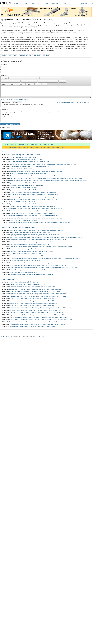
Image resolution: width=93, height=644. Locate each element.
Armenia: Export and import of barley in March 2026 (24, 282)
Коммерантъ (8, 27)
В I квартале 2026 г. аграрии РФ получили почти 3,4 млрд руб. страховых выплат (33, 195)
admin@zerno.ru (40, 336)
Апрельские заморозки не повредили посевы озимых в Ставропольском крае (32, 197)
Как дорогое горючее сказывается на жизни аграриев (25, 254)
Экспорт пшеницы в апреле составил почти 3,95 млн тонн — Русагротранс (32, 211)
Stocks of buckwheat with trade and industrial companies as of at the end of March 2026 (34, 291)
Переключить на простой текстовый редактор (14, 99)
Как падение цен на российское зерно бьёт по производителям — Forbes (31, 251)
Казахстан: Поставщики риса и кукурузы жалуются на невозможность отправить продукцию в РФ (38, 230)
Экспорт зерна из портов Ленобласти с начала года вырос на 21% (29, 166)
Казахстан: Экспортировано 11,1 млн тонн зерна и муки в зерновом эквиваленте (33, 216)
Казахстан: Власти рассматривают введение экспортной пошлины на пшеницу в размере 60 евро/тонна (40, 246)
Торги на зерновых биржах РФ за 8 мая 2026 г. (23, 183)
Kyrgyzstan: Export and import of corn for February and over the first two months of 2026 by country (38, 294)
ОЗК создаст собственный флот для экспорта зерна (25, 261)
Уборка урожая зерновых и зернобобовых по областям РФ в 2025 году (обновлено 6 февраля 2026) (33, 147)
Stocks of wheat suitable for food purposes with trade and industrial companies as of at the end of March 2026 (41, 320)
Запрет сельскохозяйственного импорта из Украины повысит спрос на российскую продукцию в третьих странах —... (44, 268)
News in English (8, 279)
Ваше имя (4, 65)
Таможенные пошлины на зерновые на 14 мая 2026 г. (26, 185)
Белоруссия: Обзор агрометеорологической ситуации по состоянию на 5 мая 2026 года (35, 209)
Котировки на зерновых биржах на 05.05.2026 (23, 220)
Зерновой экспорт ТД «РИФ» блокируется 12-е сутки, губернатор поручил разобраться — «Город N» (39, 240)
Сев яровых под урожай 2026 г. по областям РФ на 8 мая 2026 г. (28, 173)
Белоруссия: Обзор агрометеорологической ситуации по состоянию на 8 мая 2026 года (35, 171)
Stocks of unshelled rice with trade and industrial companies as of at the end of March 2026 (35, 289)
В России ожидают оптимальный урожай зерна (23, 272)
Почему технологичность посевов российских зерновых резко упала (30, 232)
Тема (2, 70)
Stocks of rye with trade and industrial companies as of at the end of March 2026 (32, 301)
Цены (27, 3)
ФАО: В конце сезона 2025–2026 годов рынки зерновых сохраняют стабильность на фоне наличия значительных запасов (46, 178)
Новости (18, 3)
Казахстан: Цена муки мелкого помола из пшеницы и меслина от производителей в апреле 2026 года (40, 223)
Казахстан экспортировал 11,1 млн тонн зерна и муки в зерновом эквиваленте (33, 213)
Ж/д (65, 3)
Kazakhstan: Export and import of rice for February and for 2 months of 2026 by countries (35, 310)
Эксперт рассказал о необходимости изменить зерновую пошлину (29, 263)
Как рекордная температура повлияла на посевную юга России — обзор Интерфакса (35, 235)
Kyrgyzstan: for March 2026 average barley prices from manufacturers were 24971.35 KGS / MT (37, 315)
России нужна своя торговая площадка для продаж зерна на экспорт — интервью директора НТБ (38, 265)
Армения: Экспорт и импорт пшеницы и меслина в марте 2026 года (29, 162)
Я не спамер (6, 127)
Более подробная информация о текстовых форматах (72, 102)
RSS (74, 3)
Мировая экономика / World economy (30, 56)
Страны (47, 3)
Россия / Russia (13, 56)
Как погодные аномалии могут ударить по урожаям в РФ (26, 256)
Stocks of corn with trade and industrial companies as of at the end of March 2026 (32, 305)
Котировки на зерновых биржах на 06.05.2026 (23, 202)
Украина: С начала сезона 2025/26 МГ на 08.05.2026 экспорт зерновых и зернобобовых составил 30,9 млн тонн (43, 164)
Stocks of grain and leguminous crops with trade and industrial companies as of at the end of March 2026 (39, 317)
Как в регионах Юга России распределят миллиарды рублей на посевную (31, 275)
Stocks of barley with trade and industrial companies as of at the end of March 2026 (33, 303)
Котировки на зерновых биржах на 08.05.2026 (23, 157)
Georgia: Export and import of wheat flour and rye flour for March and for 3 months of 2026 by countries (39, 324)
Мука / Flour (46, 56)
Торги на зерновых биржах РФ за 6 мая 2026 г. (23, 204)
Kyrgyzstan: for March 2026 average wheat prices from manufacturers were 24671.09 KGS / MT (37, 313)
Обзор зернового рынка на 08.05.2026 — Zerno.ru (25, 155)
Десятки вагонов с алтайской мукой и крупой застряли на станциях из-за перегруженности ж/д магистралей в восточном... (46, 237)
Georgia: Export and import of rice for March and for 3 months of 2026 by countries (33, 327)
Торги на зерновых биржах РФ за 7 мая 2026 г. (23, 190)
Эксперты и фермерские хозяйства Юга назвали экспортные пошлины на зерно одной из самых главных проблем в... (45, 258)
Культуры (57, 3)
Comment (4, 75)
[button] (5, 78)
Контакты (84, 3)
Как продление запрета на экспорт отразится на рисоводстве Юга (29, 244)
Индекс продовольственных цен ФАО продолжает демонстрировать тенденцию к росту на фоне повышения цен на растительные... (49, 181)
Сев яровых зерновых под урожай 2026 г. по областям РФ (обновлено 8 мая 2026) (28, 145)
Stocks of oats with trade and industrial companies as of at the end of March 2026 (32, 299)
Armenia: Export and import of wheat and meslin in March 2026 (27, 284)
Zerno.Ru (5, 336)
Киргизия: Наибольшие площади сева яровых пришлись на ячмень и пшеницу (33, 192)
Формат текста (7, 102)
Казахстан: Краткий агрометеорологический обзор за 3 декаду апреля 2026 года (33, 199)
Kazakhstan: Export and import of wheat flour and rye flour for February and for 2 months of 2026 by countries (41, 308)
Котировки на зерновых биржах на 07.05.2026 (23, 187)
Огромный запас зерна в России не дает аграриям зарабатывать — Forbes (32, 242)
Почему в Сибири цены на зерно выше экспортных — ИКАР (27, 270)
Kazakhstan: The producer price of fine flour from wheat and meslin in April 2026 (32, 287)
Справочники (37, 3)
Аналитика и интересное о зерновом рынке (18, 227)
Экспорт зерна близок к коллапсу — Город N (22, 249)
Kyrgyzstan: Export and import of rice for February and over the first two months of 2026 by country (37, 296)
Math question (6, 115)
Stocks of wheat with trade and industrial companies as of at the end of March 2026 (33, 322)
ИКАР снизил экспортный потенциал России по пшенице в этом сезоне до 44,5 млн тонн (36, 176)
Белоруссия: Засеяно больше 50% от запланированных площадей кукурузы (32, 206)
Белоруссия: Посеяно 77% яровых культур (22, 169)
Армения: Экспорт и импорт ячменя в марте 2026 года (25, 159)
